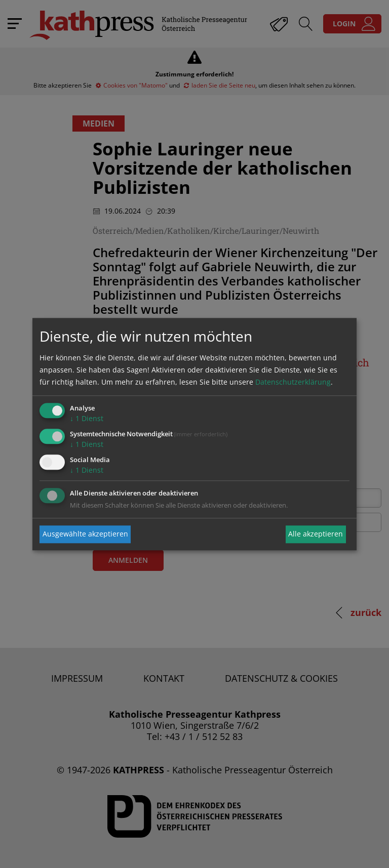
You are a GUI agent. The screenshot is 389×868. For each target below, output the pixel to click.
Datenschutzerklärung (293, 382)
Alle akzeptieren (316, 534)
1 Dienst (87, 419)
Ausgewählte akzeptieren (85, 534)
